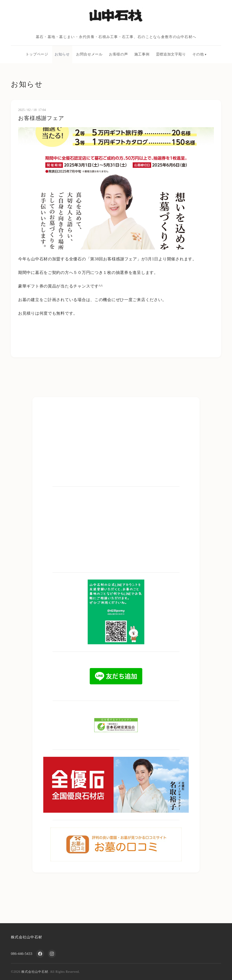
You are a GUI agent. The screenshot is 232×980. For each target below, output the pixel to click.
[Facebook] (40, 954)
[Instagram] (52, 954)
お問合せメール (89, 54)
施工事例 (142, 54)
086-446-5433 (22, 954)
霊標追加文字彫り (171, 54)
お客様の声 (118, 54)
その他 (198, 54)
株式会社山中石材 (27, 937)
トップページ (37, 54)
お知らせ (62, 54)
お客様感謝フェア (41, 118)
